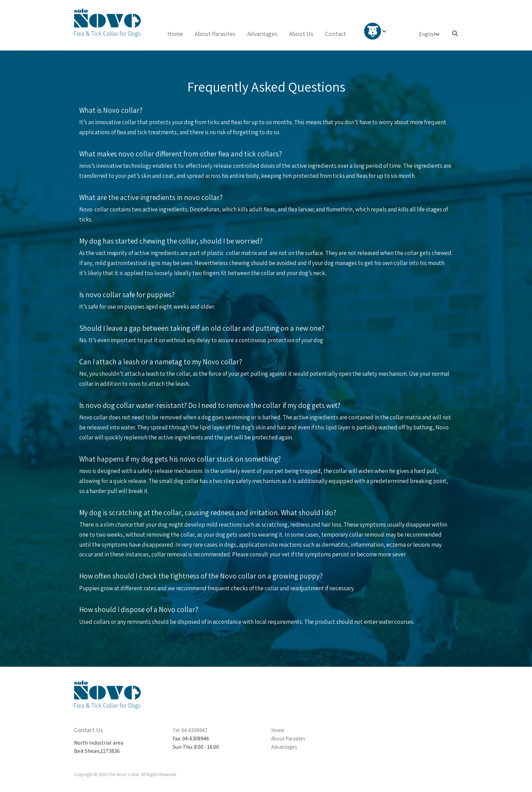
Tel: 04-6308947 (190, 730)
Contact (336, 34)
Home (175, 34)
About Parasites (215, 34)
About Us (301, 34)
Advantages (262, 34)
